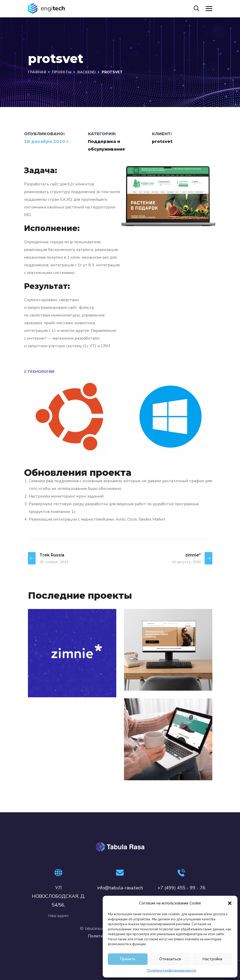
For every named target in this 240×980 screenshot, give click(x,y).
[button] (230, 903)
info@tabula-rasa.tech (120, 888)
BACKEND (87, 72)
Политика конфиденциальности (171, 971)
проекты (62, 72)
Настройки (212, 959)
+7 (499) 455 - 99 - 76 (181, 888)
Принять (128, 959)
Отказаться (170, 959)
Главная (37, 72)
